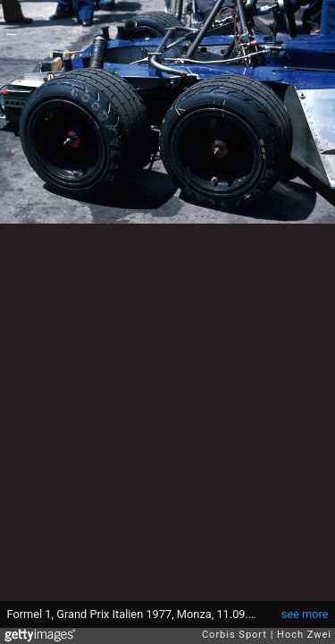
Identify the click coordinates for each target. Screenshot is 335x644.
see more (305, 614)
